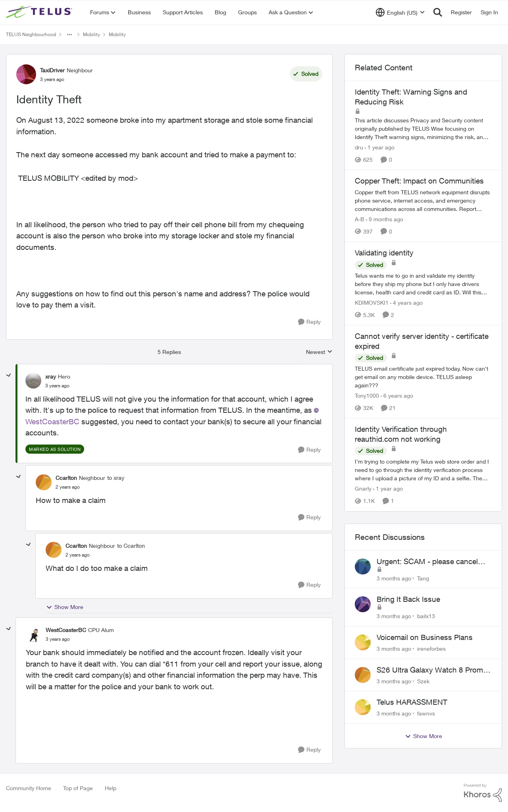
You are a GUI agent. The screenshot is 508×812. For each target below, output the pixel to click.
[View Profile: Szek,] (363, 675)
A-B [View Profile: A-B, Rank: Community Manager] (360, 219)
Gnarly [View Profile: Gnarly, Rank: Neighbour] (363, 489)
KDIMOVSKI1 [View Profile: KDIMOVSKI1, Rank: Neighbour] (372, 303)
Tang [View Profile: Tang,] (423, 578)
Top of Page (78, 788)
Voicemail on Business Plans (425, 637)
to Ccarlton (131, 546)
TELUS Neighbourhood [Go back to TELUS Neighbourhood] (31, 34)
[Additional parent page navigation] (69, 35)
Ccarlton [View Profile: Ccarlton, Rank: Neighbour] (66, 478)
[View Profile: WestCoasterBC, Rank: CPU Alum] (34, 634)
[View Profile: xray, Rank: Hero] (33, 381)
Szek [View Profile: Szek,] (423, 681)
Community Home (29, 788)
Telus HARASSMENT (412, 702)
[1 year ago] (380, 147)
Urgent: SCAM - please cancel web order (427, 562)
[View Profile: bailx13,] (363, 604)
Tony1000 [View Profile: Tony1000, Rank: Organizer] (367, 395)
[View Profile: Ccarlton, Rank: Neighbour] (44, 482)
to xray (116, 478)
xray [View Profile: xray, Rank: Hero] (51, 376)
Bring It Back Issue (408, 599)
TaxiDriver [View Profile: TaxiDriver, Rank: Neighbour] (52, 70)
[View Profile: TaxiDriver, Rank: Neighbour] (26, 74)
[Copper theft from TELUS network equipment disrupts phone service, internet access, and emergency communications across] (423, 200)
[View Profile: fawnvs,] (363, 707)
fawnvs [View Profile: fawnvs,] (426, 713)
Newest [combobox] (319, 352)
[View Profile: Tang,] (363, 566)
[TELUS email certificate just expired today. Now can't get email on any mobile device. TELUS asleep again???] (423, 377)
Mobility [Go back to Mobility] (91, 34)
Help (111, 788)
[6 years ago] (397, 395)
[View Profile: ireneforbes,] (363, 642)
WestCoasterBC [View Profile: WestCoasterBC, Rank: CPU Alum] (66, 630)
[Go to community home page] (40, 12)
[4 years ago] (406, 303)
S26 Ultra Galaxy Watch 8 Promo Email (432, 670)
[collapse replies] (9, 375)
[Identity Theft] (57, 386)
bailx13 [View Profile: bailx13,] (426, 616)
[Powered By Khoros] (483, 793)
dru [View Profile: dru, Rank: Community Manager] (359, 147)
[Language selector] (400, 12)
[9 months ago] (385, 219)
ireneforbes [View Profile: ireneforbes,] (431, 649)
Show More (65, 607)
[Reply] (309, 322)
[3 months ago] (394, 578)
